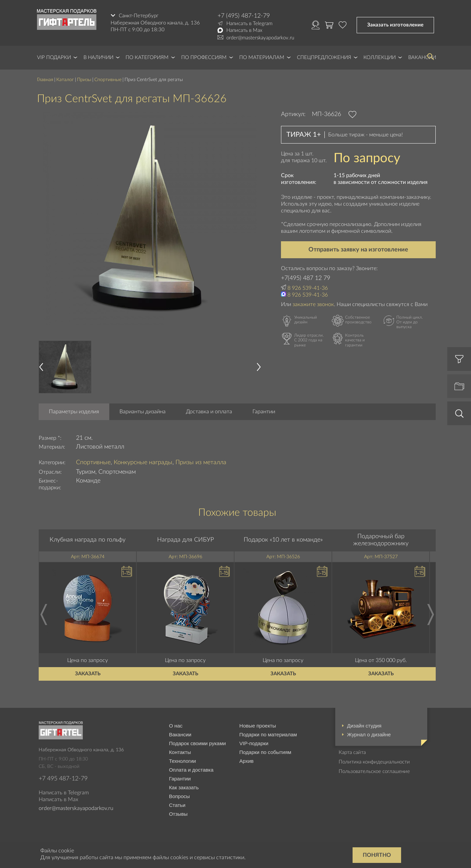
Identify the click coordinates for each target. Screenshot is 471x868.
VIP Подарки (54, 58)
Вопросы (179, 796)
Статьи (177, 805)
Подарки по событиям (265, 752)
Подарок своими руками (197, 743)
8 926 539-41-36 (308, 288)
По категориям (147, 58)
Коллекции (380, 58)
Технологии (183, 761)
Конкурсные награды (143, 463)
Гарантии (264, 412)
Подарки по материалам (268, 734)
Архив (246, 761)
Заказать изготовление (395, 25)
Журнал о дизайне (369, 734)
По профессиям (204, 58)
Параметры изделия (74, 412)
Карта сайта (352, 752)
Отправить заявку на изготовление (358, 250)
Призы (84, 80)
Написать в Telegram (249, 24)
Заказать (88, 674)
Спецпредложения (324, 58)
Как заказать (184, 787)
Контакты (180, 752)
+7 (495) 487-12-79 (244, 16)
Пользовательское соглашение (374, 771)
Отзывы (178, 814)
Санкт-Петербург (139, 16)
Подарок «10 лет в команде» (283, 540)
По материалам (262, 58)
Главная (45, 80)
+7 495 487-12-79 (63, 779)
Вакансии (180, 734)
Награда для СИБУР (185, 540)
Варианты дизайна (143, 412)
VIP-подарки (254, 743)
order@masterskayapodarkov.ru (260, 38)
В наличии (98, 58)
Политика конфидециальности (374, 762)
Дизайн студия (364, 726)
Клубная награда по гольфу (88, 540)
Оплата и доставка (191, 770)
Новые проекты (258, 726)
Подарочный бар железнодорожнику (381, 540)
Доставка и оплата (209, 412)
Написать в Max (244, 30)
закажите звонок (313, 304)
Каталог (65, 80)
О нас (176, 726)
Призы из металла (201, 463)
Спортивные (108, 80)
